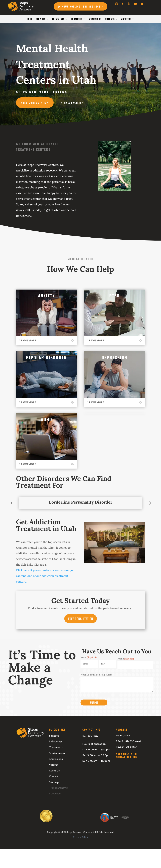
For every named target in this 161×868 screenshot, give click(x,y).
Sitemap (54, 782)
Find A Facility (72, 103)
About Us (126, 19)
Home (30, 19)
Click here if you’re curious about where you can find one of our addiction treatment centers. (45, 576)
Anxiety (47, 296)
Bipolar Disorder (47, 357)
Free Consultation (35, 103)
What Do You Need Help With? (96, 675)
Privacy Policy (81, 837)
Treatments (58, 19)
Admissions (95, 19)
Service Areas (57, 753)
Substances (56, 741)
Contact (54, 776)
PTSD (115, 296)
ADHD (47, 419)
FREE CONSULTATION (81, 619)
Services (41, 19)
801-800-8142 (90, 736)
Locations (77, 19)
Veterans (110, 19)
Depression (114, 357)
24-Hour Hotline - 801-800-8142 (79, 6)
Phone (126, 659)
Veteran (54, 765)
